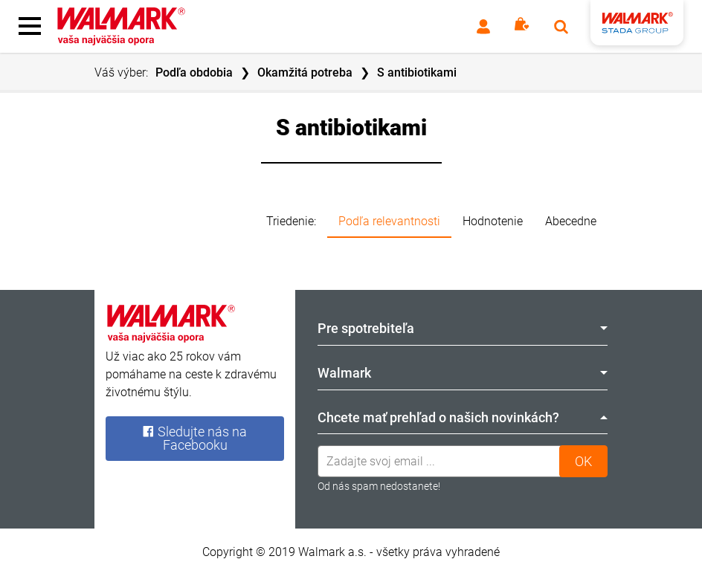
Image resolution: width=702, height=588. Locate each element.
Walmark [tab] (463, 373)
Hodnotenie (493, 221)
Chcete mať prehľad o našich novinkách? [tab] (463, 417)
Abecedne (571, 221)
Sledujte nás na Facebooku (194, 438)
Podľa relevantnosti (389, 221)
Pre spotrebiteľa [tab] (463, 328)
